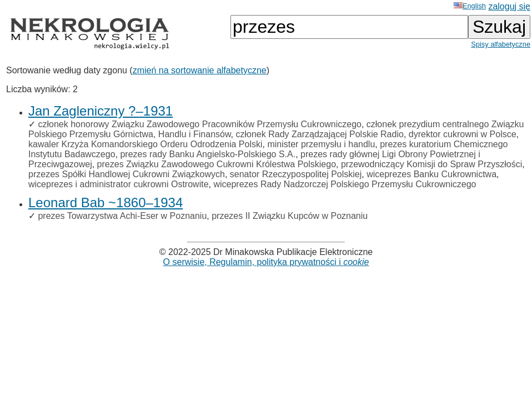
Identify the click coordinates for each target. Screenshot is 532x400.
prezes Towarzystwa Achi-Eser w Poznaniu (122, 216)
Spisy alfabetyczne (501, 44)
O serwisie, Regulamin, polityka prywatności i (266, 262)
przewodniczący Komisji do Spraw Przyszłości (431, 164)
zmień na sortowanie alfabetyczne (200, 70)
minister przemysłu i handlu (321, 144)
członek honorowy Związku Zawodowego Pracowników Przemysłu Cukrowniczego (199, 124)
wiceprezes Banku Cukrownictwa (431, 174)
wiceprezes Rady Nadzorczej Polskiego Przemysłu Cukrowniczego (345, 184)
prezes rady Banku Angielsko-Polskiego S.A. (208, 154)
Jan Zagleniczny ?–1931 (101, 111)
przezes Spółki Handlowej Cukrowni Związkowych (127, 174)
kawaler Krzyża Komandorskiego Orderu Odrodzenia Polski (145, 144)
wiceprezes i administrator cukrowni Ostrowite (119, 184)
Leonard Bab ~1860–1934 (106, 202)
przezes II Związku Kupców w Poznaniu (290, 216)
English (470, 6)
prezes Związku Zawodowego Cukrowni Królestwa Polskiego (217, 164)
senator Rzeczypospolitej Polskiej (296, 174)
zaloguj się (509, 6)
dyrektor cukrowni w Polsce (463, 134)
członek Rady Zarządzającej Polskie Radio (320, 134)
